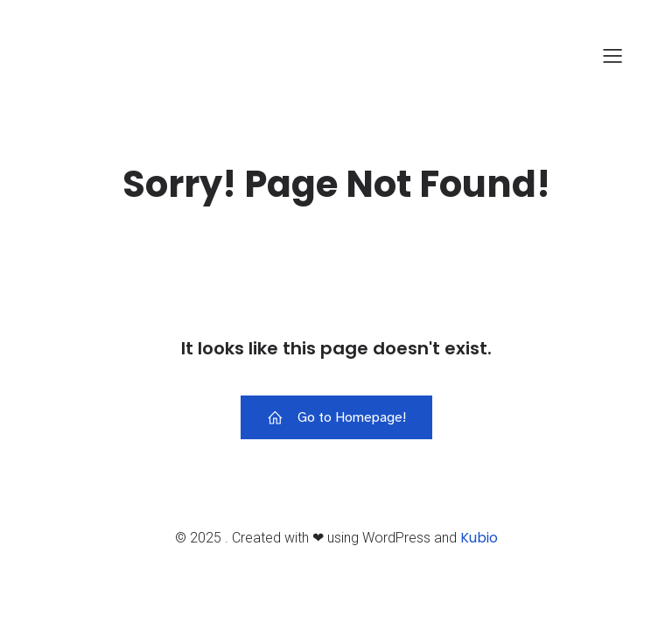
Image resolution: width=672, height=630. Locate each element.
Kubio (479, 538)
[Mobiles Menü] (612, 55)
